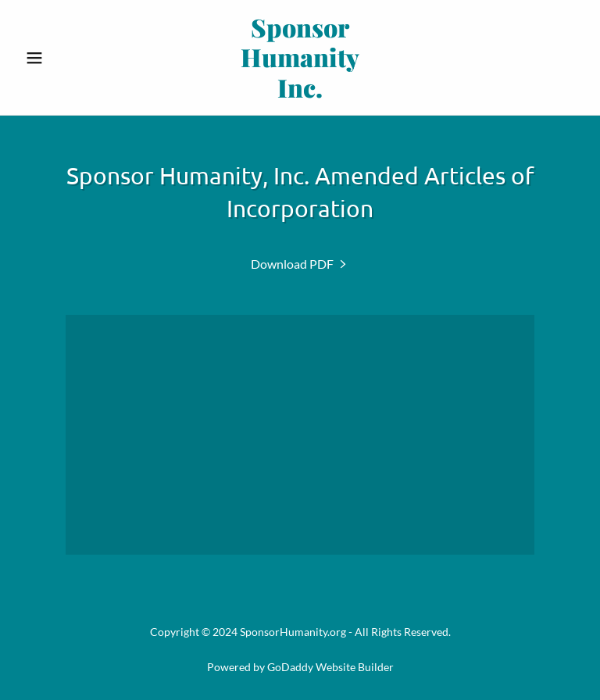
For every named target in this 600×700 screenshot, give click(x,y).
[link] (300, 93)
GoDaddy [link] (290, 667)
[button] (61, 58)
